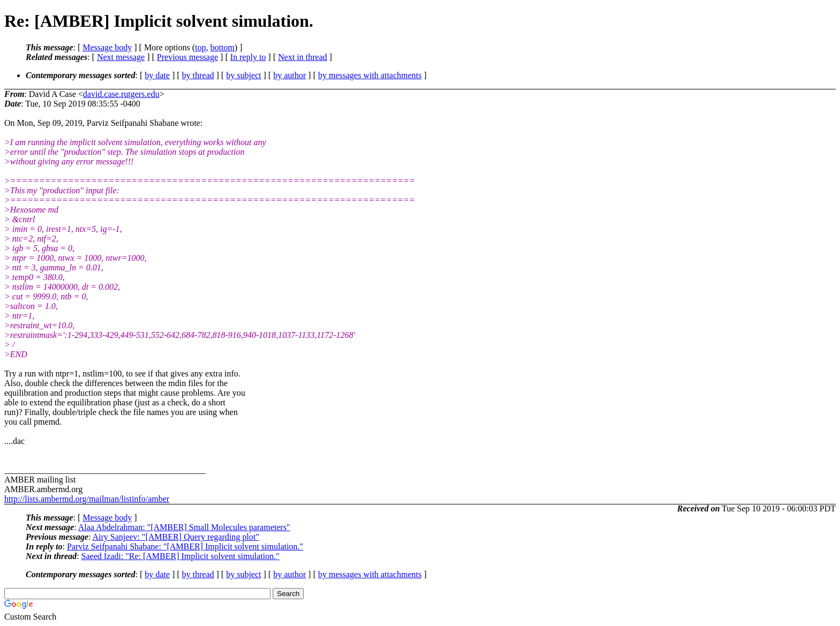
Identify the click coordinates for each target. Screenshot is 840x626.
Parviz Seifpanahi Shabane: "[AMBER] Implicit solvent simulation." (185, 546)
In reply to (248, 57)
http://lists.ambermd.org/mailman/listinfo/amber (87, 499)
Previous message (187, 57)
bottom (222, 47)
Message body (107, 47)
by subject (243, 75)
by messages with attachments (370, 75)
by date (157, 75)
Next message (121, 57)
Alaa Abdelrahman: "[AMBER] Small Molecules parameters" (184, 527)
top (200, 47)
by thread (198, 75)
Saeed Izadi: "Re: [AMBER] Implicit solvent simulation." (181, 556)
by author (290, 75)
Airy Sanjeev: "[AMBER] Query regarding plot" (175, 537)
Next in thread (303, 57)
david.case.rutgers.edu (121, 94)
